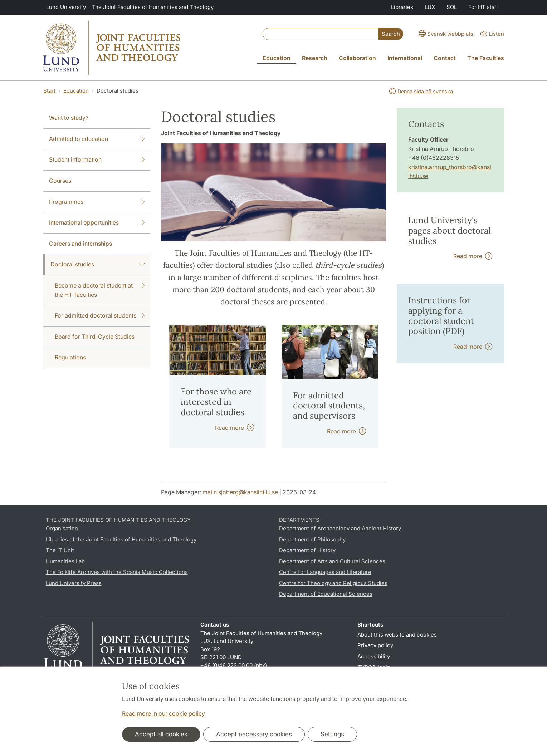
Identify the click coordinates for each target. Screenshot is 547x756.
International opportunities (97, 223)
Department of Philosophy (312, 539)
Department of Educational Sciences (326, 594)
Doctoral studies (98, 265)
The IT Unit (60, 550)
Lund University (66, 7)
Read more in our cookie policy (163, 713)
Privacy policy (375, 645)
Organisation (62, 528)
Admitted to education (97, 139)
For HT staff (483, 7)
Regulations (70, 357)
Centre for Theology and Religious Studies (333, 583)
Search (391, 34)
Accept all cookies (161, 734)
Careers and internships (80, 244)
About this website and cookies (397, 635)
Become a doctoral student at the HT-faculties (100, 290)
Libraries (402, 7)
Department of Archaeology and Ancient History (340, 528)
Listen (492, 34)
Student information (97, 160)
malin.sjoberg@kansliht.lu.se (240, 492)
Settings (332, 734)
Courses (60, 181)
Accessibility (374, 656)
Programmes (97, 202)
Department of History (307, 550)
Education (76, 91)
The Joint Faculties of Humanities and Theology (153, 7)
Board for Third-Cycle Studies (95, 337)
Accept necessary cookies (254, 734)
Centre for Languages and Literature (325, 572)
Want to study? (69, 118)
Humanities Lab (65, 561)
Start (49, 91)
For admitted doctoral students (100, 316)
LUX (430, 7)
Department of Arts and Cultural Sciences (332, 561)
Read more (235, 428)
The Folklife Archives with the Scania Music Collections (117, 572)
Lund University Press (74, 583)
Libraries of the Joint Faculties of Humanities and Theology (121, 539)
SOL (452, 7)
